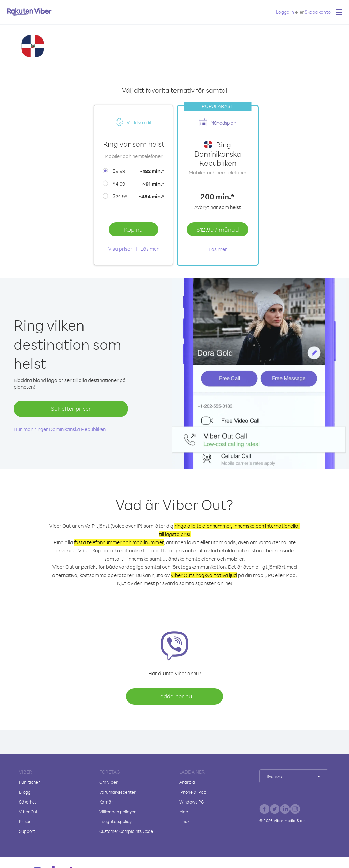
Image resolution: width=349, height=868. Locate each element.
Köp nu (133, 229)
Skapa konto (318, 12)
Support (27, 831)
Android (187, 782)
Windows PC (192, 802)
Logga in (285, 12)
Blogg (25, 792)
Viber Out (28, 812)
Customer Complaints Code (126, 831)
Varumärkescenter (117, 792)
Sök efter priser (71, 409)
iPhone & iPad (193, 792)
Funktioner (29, 782)
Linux (184, 821)
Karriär (106, 802)
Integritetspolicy (115, 821)
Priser (25, 821)
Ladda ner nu (175, 696)
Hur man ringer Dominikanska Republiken (60, 429)
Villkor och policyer (117, 812)
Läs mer (150, 249)
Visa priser (120, 249)
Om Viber (108, 782)
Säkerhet (28, 802)
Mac (184, 812)
